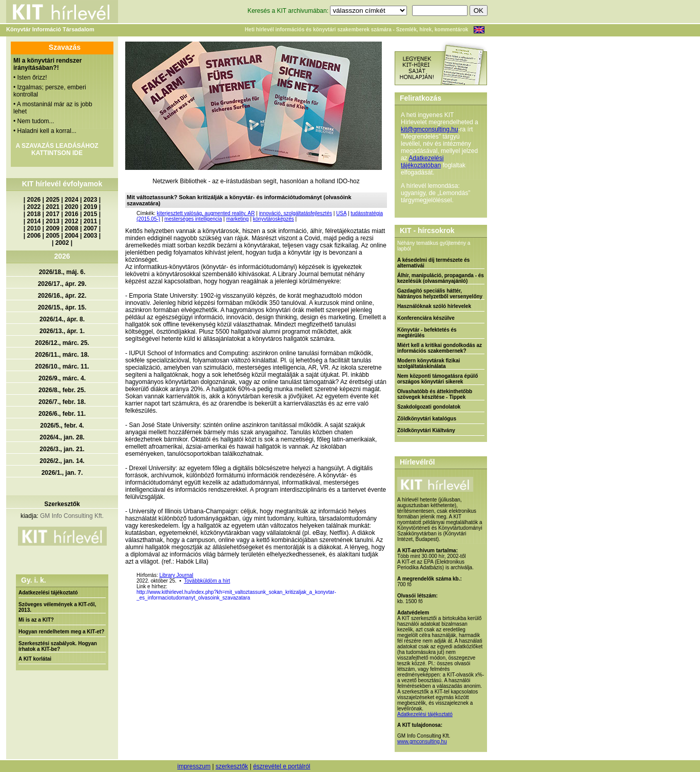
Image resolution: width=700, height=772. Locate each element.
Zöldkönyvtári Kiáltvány (426, 430)
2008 (72, 228)
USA (341, 213)
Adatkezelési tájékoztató (48, 593)
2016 (72, 214)
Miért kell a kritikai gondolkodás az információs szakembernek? (440, 348)
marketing (238, 219)
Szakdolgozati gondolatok (429, 407)
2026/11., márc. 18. (62, 355)
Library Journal (176, 575)
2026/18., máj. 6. (62, 272)
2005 (53, 236)
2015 (91, 214)
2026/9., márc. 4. (62, 378)
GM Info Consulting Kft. (72, 516)
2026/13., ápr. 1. (62, 331)
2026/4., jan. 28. (62, 437)
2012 (72, 221)
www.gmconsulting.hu (422, 741)
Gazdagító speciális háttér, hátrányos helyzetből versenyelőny (440, 294)
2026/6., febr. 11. (62, 414)
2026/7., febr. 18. (62, 402)
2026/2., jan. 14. (62, 461)
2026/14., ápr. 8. (62, 319)
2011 (91, 221)
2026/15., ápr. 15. (62, 307)
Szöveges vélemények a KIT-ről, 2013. (57, 607)
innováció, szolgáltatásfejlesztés (296, 213)
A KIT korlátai (35, 659)
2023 (91, 200)
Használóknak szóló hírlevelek (434, 306)
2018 (34, 214)
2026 (34, 200)
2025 (53, 200)
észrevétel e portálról (281, 766)
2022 (34, 207)
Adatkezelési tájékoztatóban (422, 162)
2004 (72, 236)
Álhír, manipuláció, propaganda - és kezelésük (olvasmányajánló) (441, 278)
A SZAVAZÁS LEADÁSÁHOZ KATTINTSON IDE (57, 149)
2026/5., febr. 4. (62, 426)
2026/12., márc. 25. (62, 343)
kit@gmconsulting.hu (430, 129)
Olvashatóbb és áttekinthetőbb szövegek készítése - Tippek (435, 394)
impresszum (194, 766)
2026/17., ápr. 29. (62, 284)
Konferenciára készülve (426, 318)
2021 (53, 207)
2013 (53, 221)
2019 (91, 207)
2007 (91, 228)
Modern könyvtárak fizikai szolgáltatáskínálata (429, 363)
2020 (72, 207)
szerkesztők (232, 766)
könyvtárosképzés (274, 219)
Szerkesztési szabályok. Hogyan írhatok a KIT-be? (58, 646)
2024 (72, 200)
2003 (91, 236)
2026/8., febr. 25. (62, 390)
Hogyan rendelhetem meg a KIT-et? (61, 632)
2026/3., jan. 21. (62, 449)
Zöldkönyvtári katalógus (427, 419)
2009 (53, 228)
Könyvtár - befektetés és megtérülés (427, 333)
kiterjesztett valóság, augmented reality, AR (206, 213)
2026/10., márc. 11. (62, 366)
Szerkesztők (62, 504)
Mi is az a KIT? (36, 620)
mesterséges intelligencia (193, 219)
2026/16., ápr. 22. (62, 296)
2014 (34, 221)
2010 (34, 228)
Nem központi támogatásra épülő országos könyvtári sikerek (437, 379)
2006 (34, 236)
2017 (53, 214)
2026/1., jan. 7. (62, 473)
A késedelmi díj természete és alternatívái (433, 263)
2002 (62, 243)
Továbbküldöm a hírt (207, 581)
